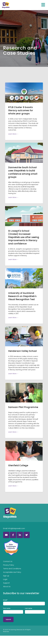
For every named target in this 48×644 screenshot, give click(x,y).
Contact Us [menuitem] (8, 561)
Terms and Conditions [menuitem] (12, 569)
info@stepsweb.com (16, 528)
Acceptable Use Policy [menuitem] (12, 572)
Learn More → (13, 134)
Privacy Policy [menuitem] (9, 565)
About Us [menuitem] (7, 587)
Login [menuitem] (5, 579)
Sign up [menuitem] (6, 576)
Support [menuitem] (6, 583)
